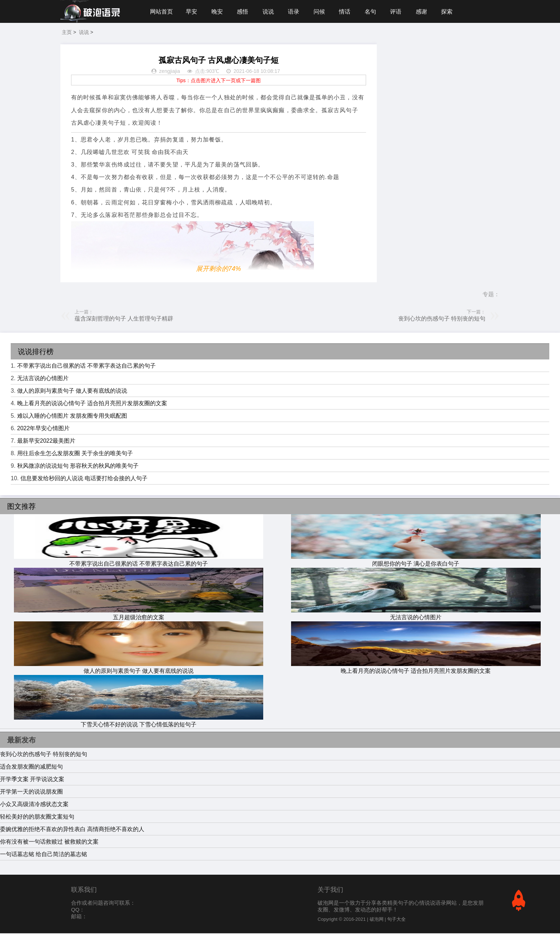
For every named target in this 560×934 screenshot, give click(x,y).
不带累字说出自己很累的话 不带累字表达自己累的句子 (86, 366)
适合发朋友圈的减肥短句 (31, 767)
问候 (321, 12)
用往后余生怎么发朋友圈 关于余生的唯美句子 (75, 454)
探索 (451, 12)
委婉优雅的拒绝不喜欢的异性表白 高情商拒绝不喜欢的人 (72, 830)
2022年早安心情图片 (44, 429)
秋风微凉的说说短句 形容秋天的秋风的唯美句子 (78, 466)
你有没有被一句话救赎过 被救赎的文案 (49, 842)
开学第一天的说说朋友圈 (31, 792)
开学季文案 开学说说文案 (32, 780)
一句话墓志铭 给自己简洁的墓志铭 (44, 855)
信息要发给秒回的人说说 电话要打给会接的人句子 (84, 479)
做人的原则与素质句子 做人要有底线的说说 (72, 391)
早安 (192, 12)
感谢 (425, 12)
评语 (399, 12)
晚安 (218, 12)
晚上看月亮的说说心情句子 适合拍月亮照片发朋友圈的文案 (92, 404)
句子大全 (396, 920)
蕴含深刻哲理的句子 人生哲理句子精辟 (124, 319)
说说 (270, 12)
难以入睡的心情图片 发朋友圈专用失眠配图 (72, 416)
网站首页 (161, 12)
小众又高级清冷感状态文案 (34, 805)
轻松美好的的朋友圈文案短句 (37, 817)
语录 (295, 12)
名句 (373, 12)
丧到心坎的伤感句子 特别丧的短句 (442, 319)
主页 (67, 33)
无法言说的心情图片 (43, 379)
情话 (347, 12)
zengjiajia (170, 72)
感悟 (244, 12)
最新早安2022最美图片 (46, 441)
